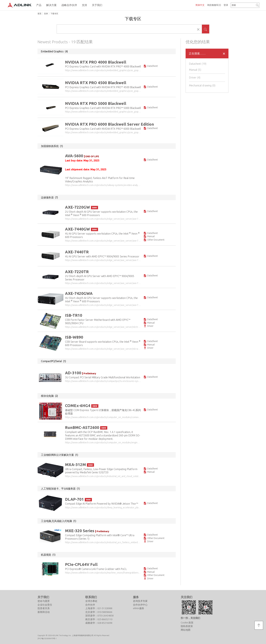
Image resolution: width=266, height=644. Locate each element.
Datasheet (198, 64)
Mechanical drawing (203, 85)
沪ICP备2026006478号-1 (47, 638)
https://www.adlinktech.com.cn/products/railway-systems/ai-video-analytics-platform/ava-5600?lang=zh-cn (103, 185)
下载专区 (54, 14)
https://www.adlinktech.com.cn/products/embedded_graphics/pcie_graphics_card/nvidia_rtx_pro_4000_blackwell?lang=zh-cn (103, 70)
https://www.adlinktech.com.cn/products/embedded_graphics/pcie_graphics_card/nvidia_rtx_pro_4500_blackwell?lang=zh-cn (103, 91)
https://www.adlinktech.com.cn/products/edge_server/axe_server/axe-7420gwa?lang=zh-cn (103, 305)
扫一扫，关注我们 (190, 617)
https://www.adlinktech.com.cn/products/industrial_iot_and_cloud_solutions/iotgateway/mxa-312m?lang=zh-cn (103, 476)
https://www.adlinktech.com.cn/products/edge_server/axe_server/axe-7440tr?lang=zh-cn (103, 260)
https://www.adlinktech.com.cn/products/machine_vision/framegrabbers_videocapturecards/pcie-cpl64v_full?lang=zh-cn (103, 572)
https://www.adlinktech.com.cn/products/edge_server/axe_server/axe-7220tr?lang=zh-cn (103, 283)
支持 (46, 14)
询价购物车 (214, 5)
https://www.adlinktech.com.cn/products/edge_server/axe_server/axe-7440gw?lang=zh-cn (103, 241)
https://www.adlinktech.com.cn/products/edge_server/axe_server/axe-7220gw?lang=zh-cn (103, 219)
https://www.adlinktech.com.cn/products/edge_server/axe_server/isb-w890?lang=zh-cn (103, 349)
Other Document (154, 240)
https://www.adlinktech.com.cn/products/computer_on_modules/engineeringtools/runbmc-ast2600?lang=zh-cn (103, 442)
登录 (226, 5)
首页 (39, 14)
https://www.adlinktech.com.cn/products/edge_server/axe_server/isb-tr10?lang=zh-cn (103, 327)
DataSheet (151, 66)
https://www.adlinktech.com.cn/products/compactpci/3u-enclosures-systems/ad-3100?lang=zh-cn (103, 381)
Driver (195, 77)
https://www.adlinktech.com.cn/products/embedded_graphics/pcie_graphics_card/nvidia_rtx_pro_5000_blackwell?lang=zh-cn (103, 112)
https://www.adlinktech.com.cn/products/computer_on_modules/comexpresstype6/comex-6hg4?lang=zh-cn (103, 417)
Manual (195, 70)
